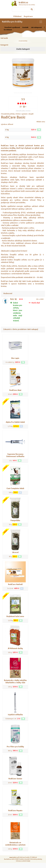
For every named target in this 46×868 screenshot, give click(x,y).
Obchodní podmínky (36, 859)
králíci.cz (23, 3)
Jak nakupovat (36, 27)
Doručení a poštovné (12, 27)
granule (25, 114)
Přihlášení (17, 16)
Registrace (28, 16)
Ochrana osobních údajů (23, 861)
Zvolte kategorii (23, 49)
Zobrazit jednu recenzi (23, 111)
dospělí (31, 114)
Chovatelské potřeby (8, 114)
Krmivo (18, 114)
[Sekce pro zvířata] (41, 22)
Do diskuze (8, 30)
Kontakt (25, 27)
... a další (37, 114)
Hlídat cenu (41, 122)
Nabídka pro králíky (12, 22)
